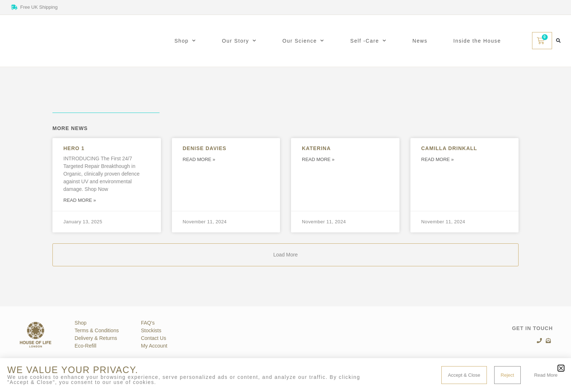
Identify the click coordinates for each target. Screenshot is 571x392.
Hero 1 (74, 148)
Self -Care (369, 41)
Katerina (316, 148)
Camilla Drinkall (449, 148)
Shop (185, 41)
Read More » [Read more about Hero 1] (80, 200)
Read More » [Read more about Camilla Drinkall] (438, 159)
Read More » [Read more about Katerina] (318, 159)
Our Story (239, 41)
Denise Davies (205, 148)
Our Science (304, 41)
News (420, 41)
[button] (558, 41)
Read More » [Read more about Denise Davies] (199, 159)
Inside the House (477, 41)
